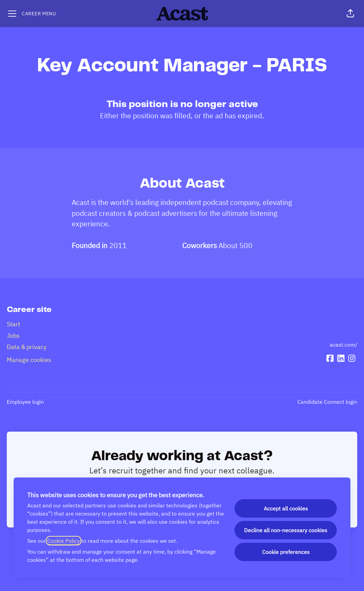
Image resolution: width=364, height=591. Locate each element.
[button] (350, 14)
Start (13, 324)
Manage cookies (29, 360)
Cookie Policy (64, 541)
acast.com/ (343, 345)
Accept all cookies (286, 508)
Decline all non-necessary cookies (286, 530)
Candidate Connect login (327, 402)
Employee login (25, 402)
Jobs (13, 336)
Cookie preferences (286, 552)
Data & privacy (27, 347)
